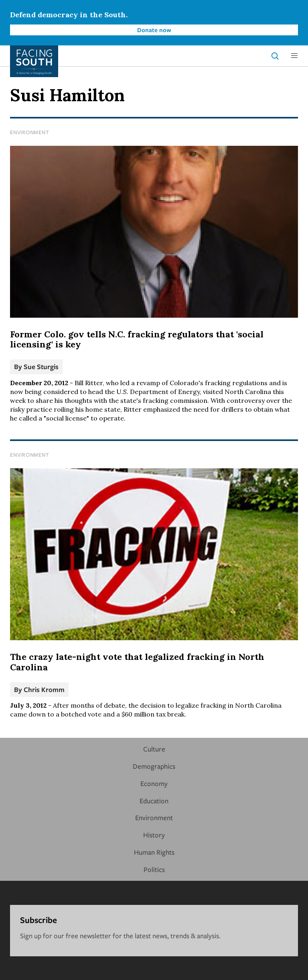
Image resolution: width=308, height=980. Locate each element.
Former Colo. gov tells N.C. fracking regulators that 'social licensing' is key (137, 339)
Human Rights (154, 852)
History (154, 835)
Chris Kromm (44, 689)
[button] (294, 56)
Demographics (154, 766)
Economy (154, 783)
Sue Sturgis (41, 366)
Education (154, 801)
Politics (154, 869)
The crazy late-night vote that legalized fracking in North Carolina (137, 662)
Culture (154, 749)
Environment (29, 132)
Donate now (154, 30)
